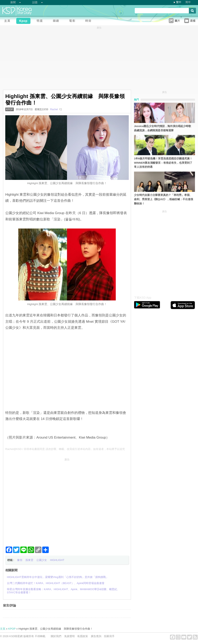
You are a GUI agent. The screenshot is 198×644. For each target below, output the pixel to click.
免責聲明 (69, 636)
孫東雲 (29, 560)
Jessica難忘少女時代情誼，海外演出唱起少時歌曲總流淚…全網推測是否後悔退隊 (163, 128)
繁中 (179, 2)
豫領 (20, 560)
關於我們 (56, 636)
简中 (188, 2)
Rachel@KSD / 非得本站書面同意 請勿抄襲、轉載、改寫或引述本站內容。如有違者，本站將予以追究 (65, 449)
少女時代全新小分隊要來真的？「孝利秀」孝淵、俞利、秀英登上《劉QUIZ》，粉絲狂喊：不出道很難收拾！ (164, 199)
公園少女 (42, 560)
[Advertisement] (38, 501)
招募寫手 (109, 636)
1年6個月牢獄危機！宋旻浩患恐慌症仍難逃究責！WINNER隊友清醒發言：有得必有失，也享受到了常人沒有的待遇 (163, 163)
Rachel (54, 109)
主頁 (3, 629)
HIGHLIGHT (57, 560)
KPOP (10, 109)
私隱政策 (83, 636)
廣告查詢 (96, 636)
